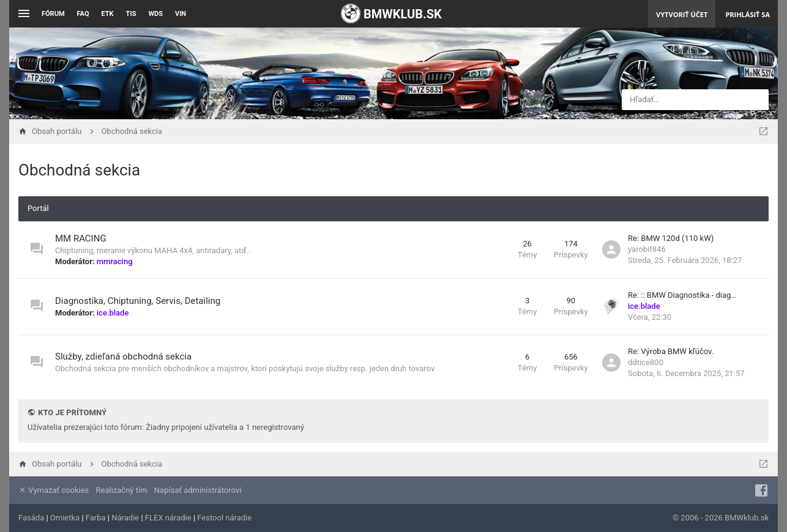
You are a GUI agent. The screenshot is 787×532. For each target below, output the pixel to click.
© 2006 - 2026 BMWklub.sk (721, 518)
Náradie (125, 518)
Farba (96, 518)
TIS (131, 14)
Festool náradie (224, 518)
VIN (181, 14)
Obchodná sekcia (79, 170)
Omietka (65, 518)
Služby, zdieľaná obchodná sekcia (123, 357)
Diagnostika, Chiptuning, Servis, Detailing (138, 301)
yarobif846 (647, 249)
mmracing (115, 261)
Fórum (53, 14)
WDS (155, 14)
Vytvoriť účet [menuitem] (682, 14)
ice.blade (113, 313)
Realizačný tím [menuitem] (122, 490)
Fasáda (31, 518)
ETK (108, 14)
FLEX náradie (168, 518)
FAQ (83, 14)
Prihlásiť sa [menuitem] (748, 14)
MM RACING (81, 238)
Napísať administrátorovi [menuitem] (198, 490)
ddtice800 (646, 362)
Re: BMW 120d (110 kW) (671, 238)
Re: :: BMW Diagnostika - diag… (682, 295)
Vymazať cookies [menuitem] (54, 490)
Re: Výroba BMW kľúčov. (671, 351)
